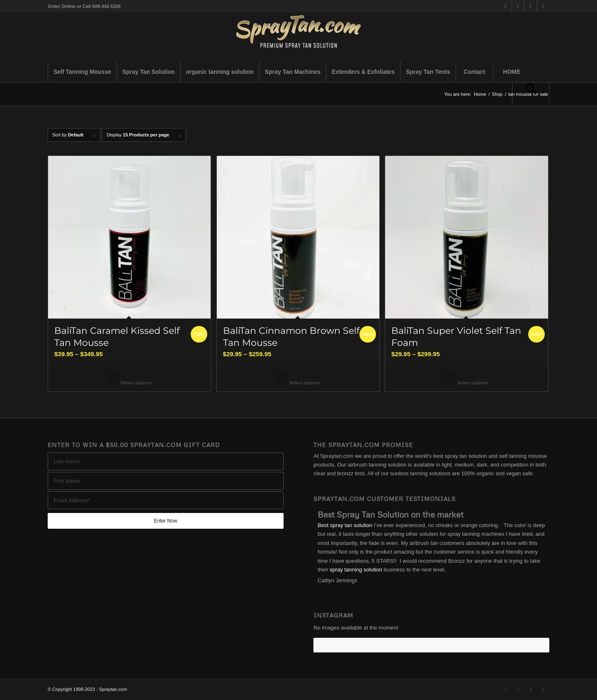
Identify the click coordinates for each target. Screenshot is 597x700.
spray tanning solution (356, 570)
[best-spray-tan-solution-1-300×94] (298, 37)
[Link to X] (506, 6)
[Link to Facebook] (518, 6)
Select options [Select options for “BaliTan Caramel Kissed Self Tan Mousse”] (130, 383)
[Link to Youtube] (543, 6)
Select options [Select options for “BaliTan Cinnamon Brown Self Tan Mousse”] (298, 383)
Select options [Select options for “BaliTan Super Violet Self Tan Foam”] (467, 383)
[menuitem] (82, 72)
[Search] (531, 92)
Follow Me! (432, 645)
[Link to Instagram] (530, 6)
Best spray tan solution (345, 525)
